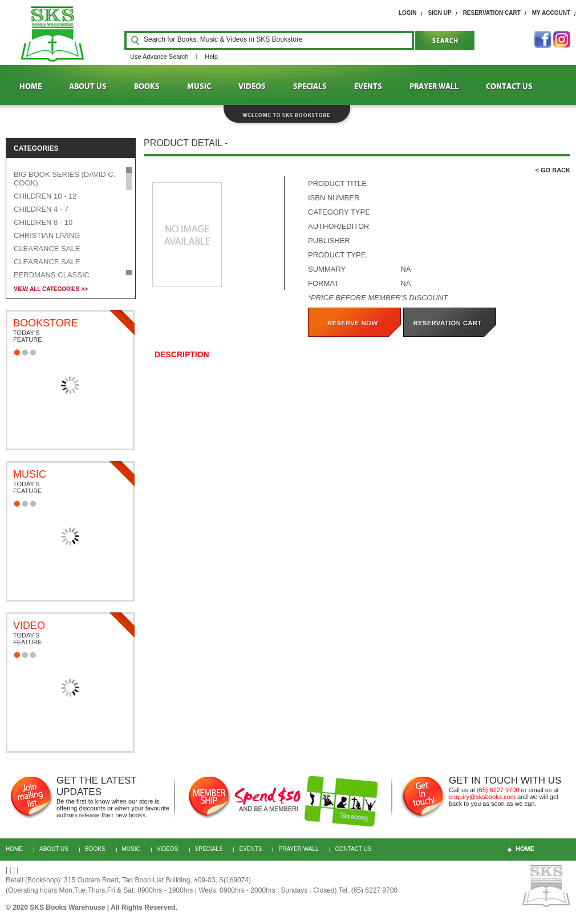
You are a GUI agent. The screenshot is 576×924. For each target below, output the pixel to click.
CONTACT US (509, 86)
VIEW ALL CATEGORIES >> (51, 289)
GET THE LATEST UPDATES (96, 786)
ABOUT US (88, 86)
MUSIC (199, 86)
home (525, 849)
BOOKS (147, 86)
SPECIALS (310, 86)
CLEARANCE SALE (47, 249)
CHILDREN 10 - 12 (45, 196)
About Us (54, 849)
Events (250, 849)
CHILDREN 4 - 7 (41, 209)
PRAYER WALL (434, 86)
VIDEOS (252, 86)
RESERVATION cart (492, 13)
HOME (31, 86)
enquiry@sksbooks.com (482, 797)
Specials (209, 849)
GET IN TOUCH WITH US (505, 780)
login (408, 13)
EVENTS (368, 86)
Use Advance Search (159, 57)
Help (211, 57)
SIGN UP (440, 13)
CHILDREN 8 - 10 (43, 222)
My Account (551, 13)
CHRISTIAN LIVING (47, 235)
